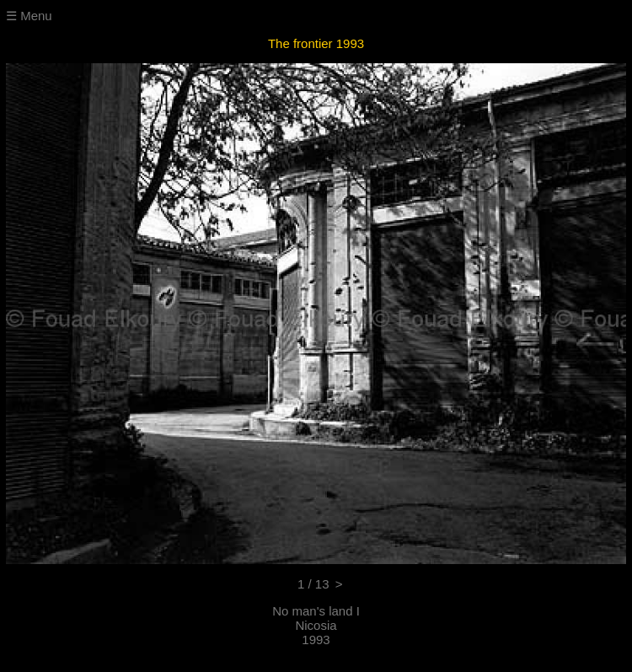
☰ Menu (29, 16)
